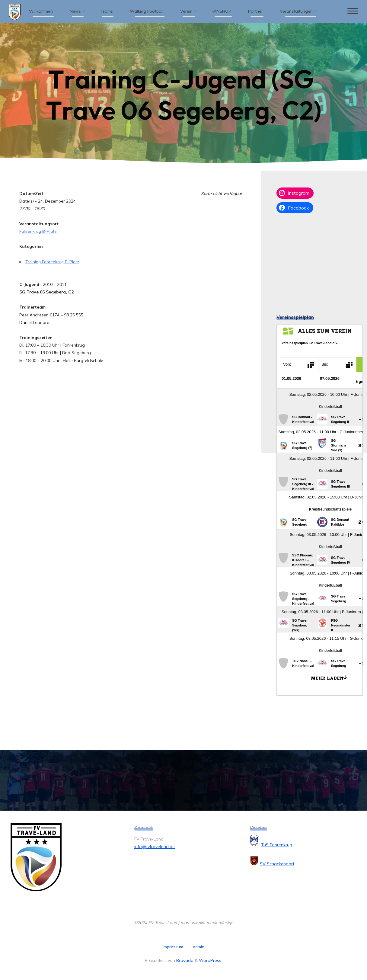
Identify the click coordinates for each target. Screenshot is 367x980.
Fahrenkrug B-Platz (38, 231)
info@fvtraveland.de (155, 847)
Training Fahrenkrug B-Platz (53, 262)
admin (199, 947)
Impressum (173, 947)
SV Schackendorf (277, 864)
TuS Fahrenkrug (277, 845)
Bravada (184, 960)
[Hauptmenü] (351, 11)
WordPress (210, 960)
